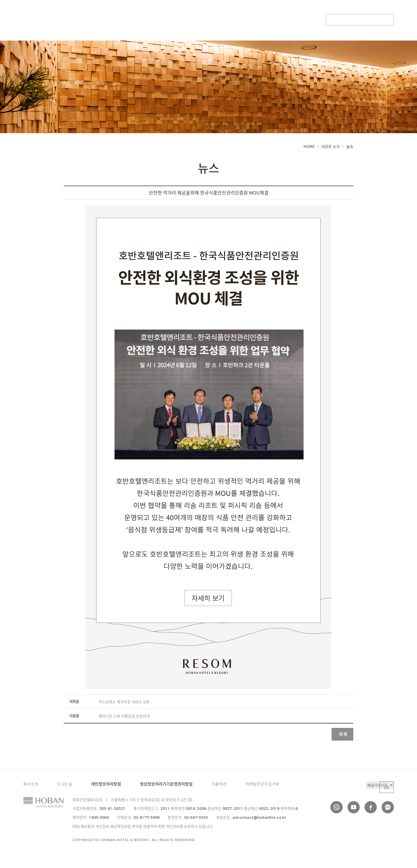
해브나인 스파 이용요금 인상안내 (124, 716)
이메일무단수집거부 (262, 784)
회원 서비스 (226, 20)
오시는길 (65, 784)
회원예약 (336, 20)
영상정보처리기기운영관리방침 (166, 784)
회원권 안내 (269, 20)
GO (387, 787)
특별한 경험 (183, 20)
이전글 (74, 702)
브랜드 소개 (97, 20)
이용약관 (219, 784)
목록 (343, 734)
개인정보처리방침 (106, 784)
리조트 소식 (140, 20)
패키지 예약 (356, 20)
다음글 (74, 716)
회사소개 (31, 784)
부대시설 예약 (380, 20)
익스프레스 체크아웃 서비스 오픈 (124, 702)
